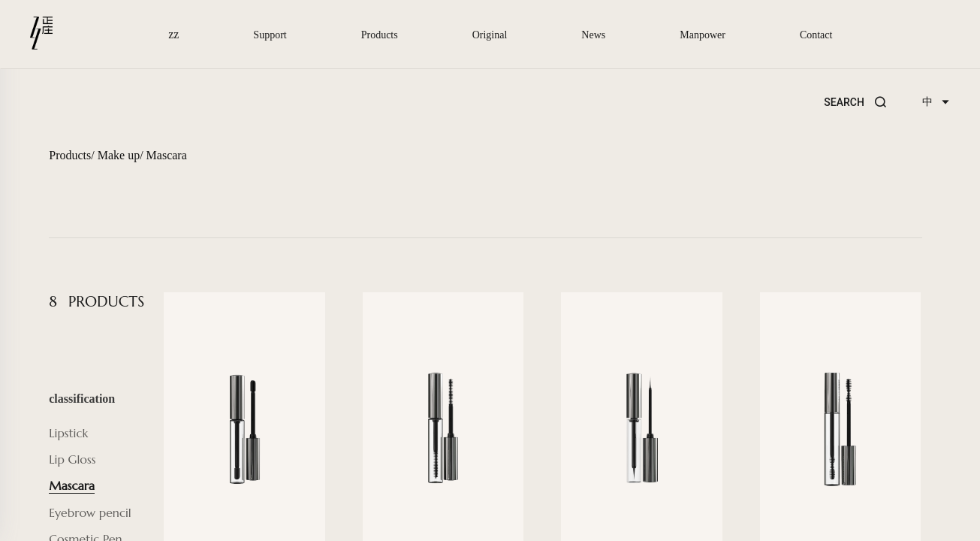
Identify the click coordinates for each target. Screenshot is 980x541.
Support (270, 35)
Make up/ (121, 155)
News (593, 35)
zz (175, 34)
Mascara (167, 155)
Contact (816, 35)
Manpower (703, 35)
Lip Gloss (72, 459)
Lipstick (68, 433)
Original (490, 35)
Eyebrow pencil (90, 512)
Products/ (71, 155)
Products (380, 35)
